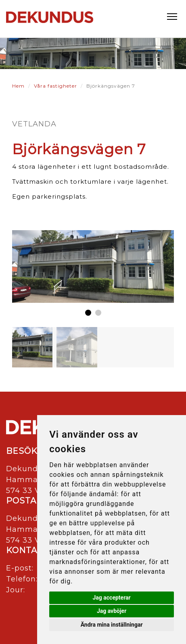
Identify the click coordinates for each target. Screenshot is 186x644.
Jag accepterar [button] (112, 598)
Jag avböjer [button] (112, 611)
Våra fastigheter (55, 86)
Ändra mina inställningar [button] (112, 625)
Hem (18, 86)
